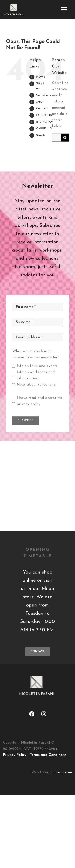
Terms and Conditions (48, 755)
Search (41, 135)
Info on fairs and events (37, 366)
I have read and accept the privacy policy (40, 401)
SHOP (40, 102)
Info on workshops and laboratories (36, 375)
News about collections (36, 385)
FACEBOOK (44, 115)
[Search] (65, 138)
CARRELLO (44, 129)
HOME (41, 77)
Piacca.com (63, 772)
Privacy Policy (15, 755)
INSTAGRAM (45, 122)
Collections (43, 95)
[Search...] (56, 138)
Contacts (42, 108)
